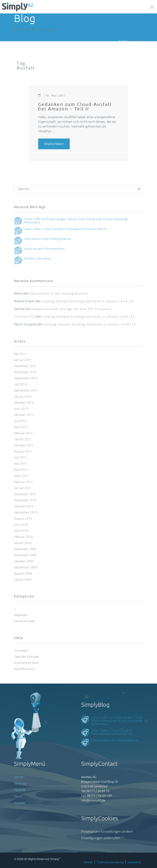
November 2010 (25, 500)
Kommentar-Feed (26, 663)
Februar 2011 (23, 482)
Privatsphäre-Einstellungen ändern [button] (107, 831)
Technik (20, 790)
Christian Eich (25, 316)
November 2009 (25, 555)
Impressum (134, 862)
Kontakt (20, 803)
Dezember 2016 (25, 366)
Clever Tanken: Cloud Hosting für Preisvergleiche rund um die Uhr (66, 229)
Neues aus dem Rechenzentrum (44, 248)
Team (18, 796)
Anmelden (21, 650)
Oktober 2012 (24, 415)
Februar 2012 (23, 433)
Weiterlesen (57, 143)
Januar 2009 (23, 579)
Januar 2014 (23, 396)
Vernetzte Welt (25, 621)
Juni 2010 (21, 524)
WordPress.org (24, 669)
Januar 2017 (23, 360)
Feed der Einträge (26, 656)
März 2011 (22, 476)
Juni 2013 (21, 409)
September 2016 (26, 378)
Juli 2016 (20, 384)
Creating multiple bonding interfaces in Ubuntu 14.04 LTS (88, 301)
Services (20, 783)
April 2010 (21, 531)
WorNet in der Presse (37, 258)
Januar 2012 (23, 439)
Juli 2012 (20, 421)
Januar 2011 (23, 488)
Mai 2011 (21, 463)
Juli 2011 (20, 457)
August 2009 (23, 573)
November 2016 (25, 372)
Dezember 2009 (25, 549)
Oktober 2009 (24, 561)
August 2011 (23, 451)
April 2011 (21, 470)
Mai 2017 (21, 354)
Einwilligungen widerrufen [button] (100, 838)
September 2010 (26, 512)
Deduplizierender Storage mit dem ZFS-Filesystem (71, 309)
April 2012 (21, 427)
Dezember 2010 (25, 494)
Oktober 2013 (24, 402)
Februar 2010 (23, 537)
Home (123, 41)
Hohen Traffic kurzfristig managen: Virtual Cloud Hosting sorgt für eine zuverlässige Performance (76, 220)
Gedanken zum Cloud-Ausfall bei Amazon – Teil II (75, 106)
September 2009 (26, 567)
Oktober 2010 (24, 506)
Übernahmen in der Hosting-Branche (47, 239)
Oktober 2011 (24, 445)
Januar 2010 (23, 543)
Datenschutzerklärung (110, 862)
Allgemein (21, 615)
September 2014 (26, 390)
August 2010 (23, 518)
